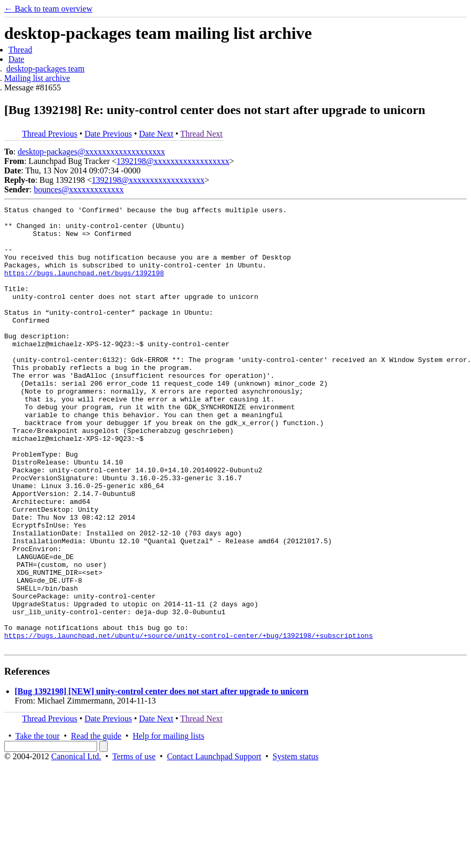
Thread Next (201, 134)
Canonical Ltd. (76, 845)
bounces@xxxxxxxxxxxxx (78, 189)
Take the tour (37, 824)
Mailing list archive (37, 78)
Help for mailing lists (169, 824)
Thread (20, 50)
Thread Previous (50, 134)
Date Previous (108, 134)
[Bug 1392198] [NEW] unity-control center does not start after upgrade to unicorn (162, 779)
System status (296, 845)
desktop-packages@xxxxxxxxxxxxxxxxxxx (91, 152)
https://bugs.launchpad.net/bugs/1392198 (84, 287)
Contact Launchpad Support (214, 845)
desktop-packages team (45, 69)
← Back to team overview (48, 9)
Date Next (156, 134)
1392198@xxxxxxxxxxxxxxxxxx (173, 161)
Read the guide (96, 824)
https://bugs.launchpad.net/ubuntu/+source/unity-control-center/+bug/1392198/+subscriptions (189, 722)
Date (16, 59)
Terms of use (134, 845)
